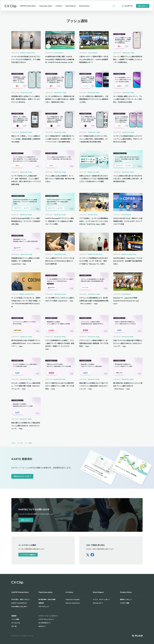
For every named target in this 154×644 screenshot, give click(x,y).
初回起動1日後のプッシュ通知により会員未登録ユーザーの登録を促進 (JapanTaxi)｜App (25, 261)
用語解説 (14, 616)
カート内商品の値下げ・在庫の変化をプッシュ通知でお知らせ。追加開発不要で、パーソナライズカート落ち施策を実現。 (60, 139)
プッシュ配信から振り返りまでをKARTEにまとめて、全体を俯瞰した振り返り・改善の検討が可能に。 (128, 179)
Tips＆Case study (46, 6)
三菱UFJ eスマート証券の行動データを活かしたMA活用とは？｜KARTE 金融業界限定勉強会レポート (94, 59)
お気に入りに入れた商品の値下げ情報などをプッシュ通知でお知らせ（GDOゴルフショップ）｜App (128, 343)
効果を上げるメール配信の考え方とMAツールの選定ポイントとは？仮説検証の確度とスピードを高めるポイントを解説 (94, 179)
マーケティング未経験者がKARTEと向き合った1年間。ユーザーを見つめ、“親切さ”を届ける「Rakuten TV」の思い (94, 261)
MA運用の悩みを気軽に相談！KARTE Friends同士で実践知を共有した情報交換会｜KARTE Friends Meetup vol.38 (60, 59)
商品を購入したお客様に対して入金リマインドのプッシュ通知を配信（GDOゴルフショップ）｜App (94, 386)
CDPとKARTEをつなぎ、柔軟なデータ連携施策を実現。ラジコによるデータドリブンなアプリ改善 (128, 221)
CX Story (60, 6)
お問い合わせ (143, 6)
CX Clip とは (16, 623)
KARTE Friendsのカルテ (19, 603)
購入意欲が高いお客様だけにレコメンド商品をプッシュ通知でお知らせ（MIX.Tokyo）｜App (128, 386)
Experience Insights (73, 599)
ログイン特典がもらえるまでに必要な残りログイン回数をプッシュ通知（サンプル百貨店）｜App (60, 386)
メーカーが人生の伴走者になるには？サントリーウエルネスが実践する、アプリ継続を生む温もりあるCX (26, 59)
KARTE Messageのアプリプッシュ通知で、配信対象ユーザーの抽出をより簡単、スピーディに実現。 (60, 221)
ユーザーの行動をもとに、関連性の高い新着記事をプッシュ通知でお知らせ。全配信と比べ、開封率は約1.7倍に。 (60, 99)
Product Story (85, 6)
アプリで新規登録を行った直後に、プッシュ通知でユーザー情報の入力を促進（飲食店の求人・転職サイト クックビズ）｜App (60, 345)
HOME (13, 443)
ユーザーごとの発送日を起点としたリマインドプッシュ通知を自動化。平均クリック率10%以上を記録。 (128, 139)
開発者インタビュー (126, 599)
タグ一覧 (20, 443)
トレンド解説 (15, 619)
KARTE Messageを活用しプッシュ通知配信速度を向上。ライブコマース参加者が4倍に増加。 (26, 221)
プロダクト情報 (125, 603)
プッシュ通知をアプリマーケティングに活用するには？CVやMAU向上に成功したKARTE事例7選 (60, 261)
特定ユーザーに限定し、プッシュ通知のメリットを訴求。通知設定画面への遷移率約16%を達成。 (26, 139)
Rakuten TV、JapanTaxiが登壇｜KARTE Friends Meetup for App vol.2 (126, 301)
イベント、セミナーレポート (101, 599)
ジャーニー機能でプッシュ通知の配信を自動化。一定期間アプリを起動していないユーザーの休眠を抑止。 (128, 59)
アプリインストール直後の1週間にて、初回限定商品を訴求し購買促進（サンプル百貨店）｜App (94, 343)
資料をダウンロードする (22, 476)
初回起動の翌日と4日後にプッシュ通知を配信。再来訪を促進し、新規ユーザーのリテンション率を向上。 (26, 99)
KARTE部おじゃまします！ (20, 606)
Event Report (71, 6)
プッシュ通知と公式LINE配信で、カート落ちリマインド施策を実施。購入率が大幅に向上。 (60, 179)
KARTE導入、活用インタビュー (21, 599)
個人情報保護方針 (45, 623)
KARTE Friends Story (29, 6)
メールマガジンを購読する (28, 555)
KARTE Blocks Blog (46, 619)
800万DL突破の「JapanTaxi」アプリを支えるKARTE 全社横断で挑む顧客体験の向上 (128, 261)
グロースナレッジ (44, 606)
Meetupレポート (98, 603)
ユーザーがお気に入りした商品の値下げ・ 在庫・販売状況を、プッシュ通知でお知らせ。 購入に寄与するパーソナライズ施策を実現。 (26, 180)
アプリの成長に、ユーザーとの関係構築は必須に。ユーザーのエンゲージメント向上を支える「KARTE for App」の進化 (94, 221)
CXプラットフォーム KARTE (48, 616)
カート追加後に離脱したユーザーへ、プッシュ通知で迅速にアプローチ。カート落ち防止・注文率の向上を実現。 (128, 99)
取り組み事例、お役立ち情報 (47, 599)
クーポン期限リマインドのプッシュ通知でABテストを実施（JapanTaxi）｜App (60, 299)
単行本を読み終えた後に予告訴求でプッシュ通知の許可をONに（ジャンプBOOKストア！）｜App (26, 343)
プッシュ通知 (28, 443)
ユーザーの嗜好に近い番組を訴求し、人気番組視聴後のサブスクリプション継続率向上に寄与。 (94, 99)
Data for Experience (73, 603)
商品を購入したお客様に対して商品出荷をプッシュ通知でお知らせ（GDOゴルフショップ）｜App (26, 426)
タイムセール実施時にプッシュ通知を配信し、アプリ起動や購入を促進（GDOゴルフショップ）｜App (26, 386)
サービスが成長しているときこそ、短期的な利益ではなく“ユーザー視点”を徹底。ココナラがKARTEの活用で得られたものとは (26, 302)
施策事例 (41, 603)
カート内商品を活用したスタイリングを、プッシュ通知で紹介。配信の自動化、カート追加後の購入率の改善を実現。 (94, 139)
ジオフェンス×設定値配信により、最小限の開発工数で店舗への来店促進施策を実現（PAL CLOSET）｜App (94, 301)
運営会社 (42, 626)
